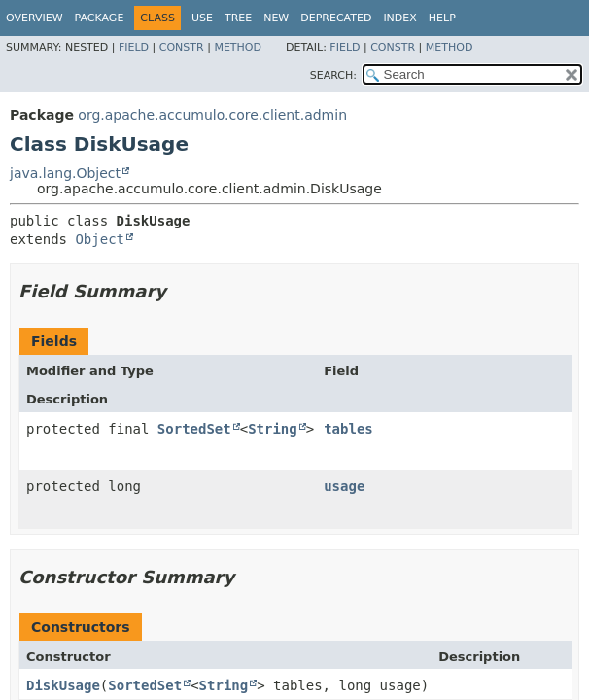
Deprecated (336, 18)
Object (100, 239)
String (273, 429)
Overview (35, 18)
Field (134, 47)
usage (344, 486)
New (276, 18)
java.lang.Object (65, 173)
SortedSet (194, 429)
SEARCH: (333, 75)
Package (100, 18)
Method (238, 47)
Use (202, 18)
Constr (182, 47)
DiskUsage (63, 685)
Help (442, 18)
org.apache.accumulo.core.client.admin (212, 115)
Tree (238, 18)
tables (348, 429)
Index (399, 18)
